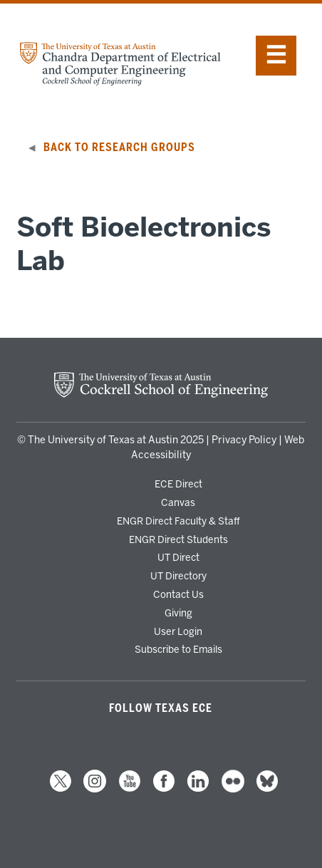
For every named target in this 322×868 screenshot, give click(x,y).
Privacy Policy (244, 440)
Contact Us (178, 594)
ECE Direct (178, 484)
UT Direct (178, 557)
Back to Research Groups (119, 148)
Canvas (178, 502)
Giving (178, 613)
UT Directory (178, 576)
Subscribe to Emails (178, 649)
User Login (178, 631)
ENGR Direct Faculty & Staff (178, 521)
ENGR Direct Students (178, 539)
